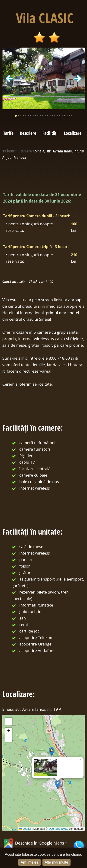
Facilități (50, 133)
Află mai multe (56, 862)
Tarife (8, 133)
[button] (58, 784)
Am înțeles (29, 862)
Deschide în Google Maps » (35, 843)
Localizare (73, 133)
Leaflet (25, 829)
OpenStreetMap (58, 829)
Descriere (28, 133)
